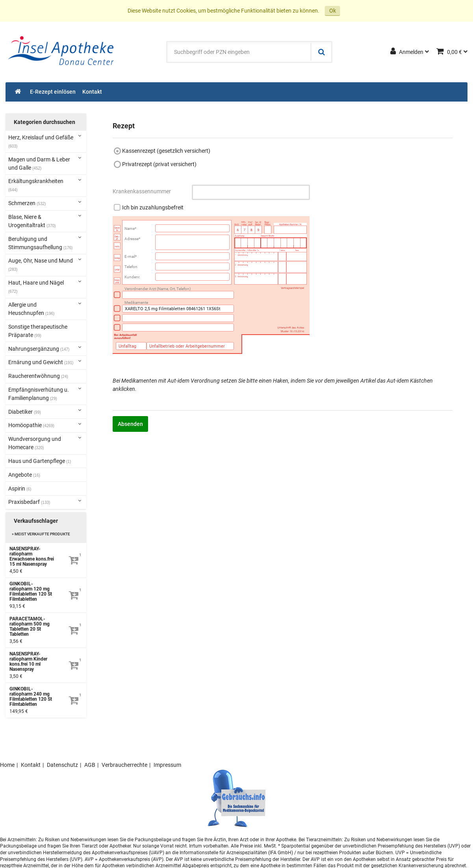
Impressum (167, 765)
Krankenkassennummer (142, 191)
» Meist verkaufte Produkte (41, 534)
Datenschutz (62, 765)
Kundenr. (132, 277)
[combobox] (239, 52)
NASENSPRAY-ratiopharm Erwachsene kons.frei (32, 557)
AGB (90, 765)
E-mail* (131, 256)
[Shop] (18, 92)
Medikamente (136, 303)
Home (7, 765)
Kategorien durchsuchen (45, 122)
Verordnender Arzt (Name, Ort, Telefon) (158, 289)
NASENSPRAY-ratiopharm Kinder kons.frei (28, 662)
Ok (333, 11)
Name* (130, 229)
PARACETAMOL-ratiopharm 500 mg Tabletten (30, 627)
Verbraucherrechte (124, 765)
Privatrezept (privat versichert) (159, 164)
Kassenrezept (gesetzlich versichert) (166, 151)
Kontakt (31, 765)
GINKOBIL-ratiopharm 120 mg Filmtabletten (31, 592)
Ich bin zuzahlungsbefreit (153, 207)
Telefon (131, 267)
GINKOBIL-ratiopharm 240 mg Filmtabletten (31, 697)
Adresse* (132, 239)
